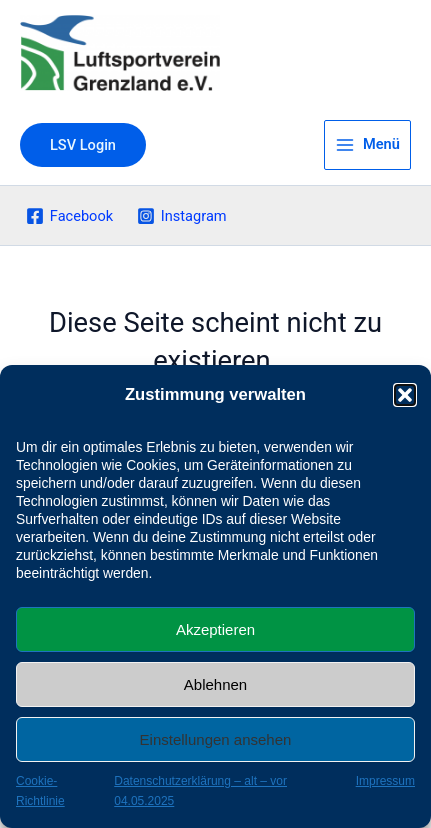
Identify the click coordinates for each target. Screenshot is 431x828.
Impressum (385, 781)
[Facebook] (69, 216)
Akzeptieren (215, 629)
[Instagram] (181, 216)
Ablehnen (215, 684)
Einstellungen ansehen (216, 739)
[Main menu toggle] (367, 145)
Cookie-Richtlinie (40, 791)
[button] (405, 395)
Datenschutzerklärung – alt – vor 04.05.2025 (200, 791)
